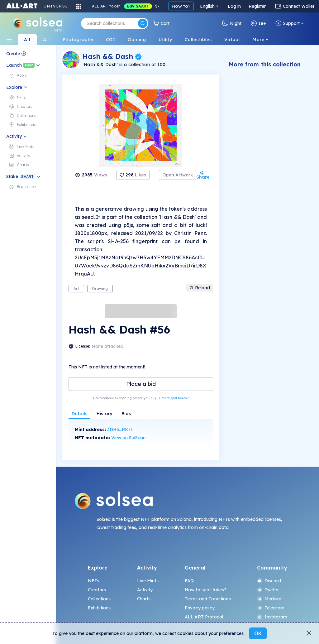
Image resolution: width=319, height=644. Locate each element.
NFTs (94, 581)
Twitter (268, 590)
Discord (269, 581)
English (207, 6)
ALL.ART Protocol (204, 617)
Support (288, 23)
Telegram (271, 608)
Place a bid (141, 384)
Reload (200, 288)
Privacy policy (200, 608)
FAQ (189, 581)
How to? (181, 6)
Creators (97, 590)
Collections (99, 599)
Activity (145, 590)
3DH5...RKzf (120, 430)
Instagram (272, 617)
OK (258, 633)
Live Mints (148, 581)
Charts (144, 599)
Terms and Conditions (208, 599)
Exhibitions (99, 608)
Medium (269, 599)
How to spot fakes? (174, 398)
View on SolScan (128, 438)
